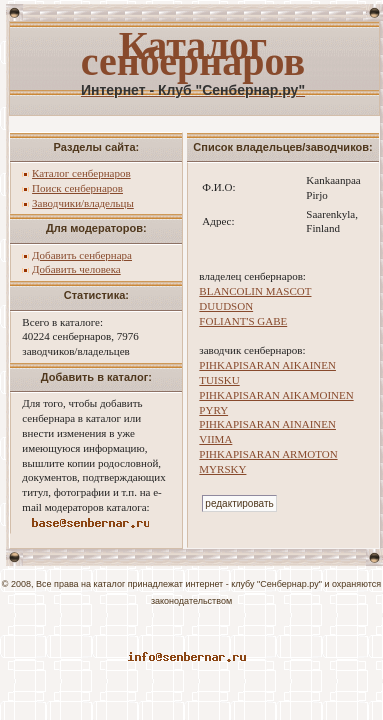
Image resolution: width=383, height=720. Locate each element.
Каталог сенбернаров (81, 173)
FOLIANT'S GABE (243, 321)
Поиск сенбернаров (77, 188)
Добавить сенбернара (82, 255)
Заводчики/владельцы (83, 203)
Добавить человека (76, 269)
